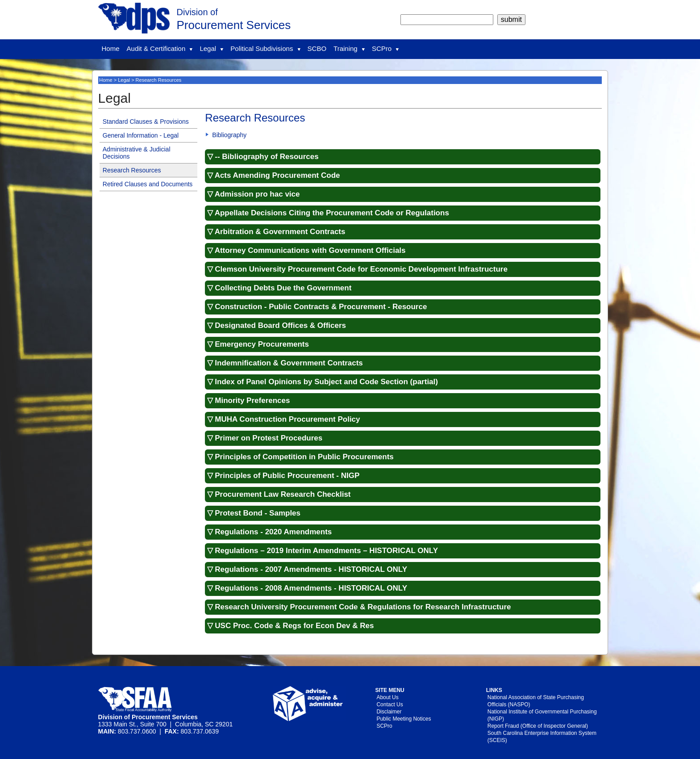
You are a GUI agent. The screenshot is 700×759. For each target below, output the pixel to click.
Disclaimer (389, 712)
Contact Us (390, 704)
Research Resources (132, 170)
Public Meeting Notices (404, 719)
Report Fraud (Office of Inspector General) (538, 726)
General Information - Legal (141, 135)
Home (111, 48)
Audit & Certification (160, 48)
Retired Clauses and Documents (148, 184)
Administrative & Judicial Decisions (137, 153)
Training (349, 48)
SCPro (385, 48)
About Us (387, 697)
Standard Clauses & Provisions (146, 122)
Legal (211, 48)
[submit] (511, 20)
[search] (447, 20)
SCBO (317, 48)
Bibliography (229, 135)
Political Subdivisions (265, 48)
